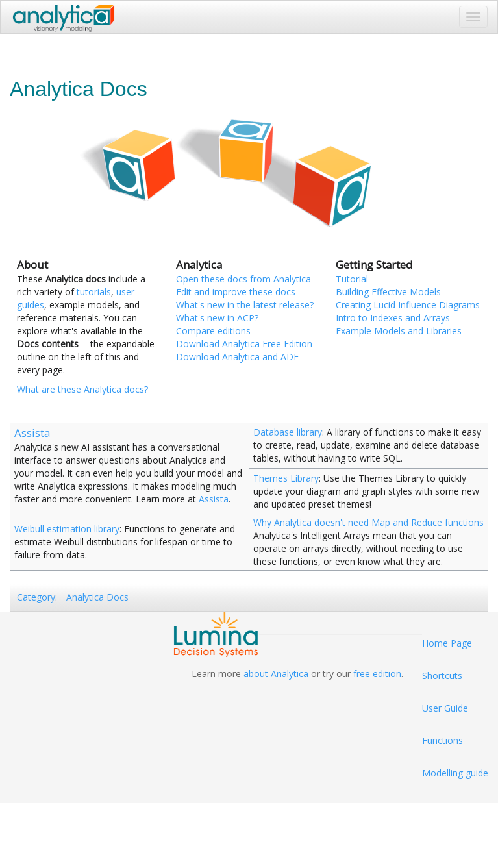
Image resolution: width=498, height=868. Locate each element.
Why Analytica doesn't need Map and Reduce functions (368, 522)
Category (36, 597)
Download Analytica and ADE (237, 357)
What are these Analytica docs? (82, 389)
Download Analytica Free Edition (244, 344)
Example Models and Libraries (399, 331)
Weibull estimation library (67, 529)
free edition (377, 674)
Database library (288, 432)
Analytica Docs (97, 597)
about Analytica (276, 674)
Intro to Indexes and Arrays (393, 318)
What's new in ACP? (217, 318)
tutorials (94, 292)
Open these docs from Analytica (243, 279)
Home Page (447, 643)
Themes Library (286, 478)
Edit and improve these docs (236, 292)
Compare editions (213, 331)
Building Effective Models (388, 292)
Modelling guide (455, 773)
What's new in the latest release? (245, 305)
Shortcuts (442, 676)
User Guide (445, 708)
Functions (442, 740)
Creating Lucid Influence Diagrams (408, 305)
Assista (32, 433)
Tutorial (352, 279)
